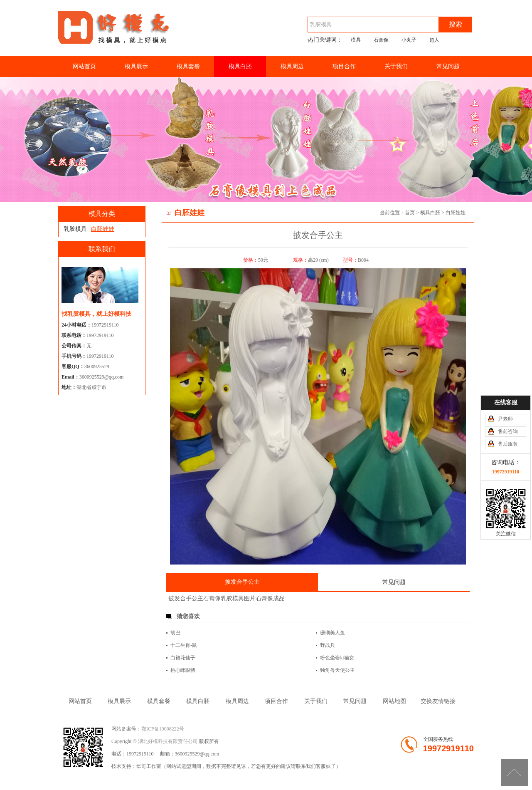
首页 (410, 213)
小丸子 (409, 40)
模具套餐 (188, 66)
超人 (434, 40)
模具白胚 (240, 66)
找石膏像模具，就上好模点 (116, 35)
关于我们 (396, 66)
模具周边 (292, 66)
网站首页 (84, 66)
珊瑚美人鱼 (332, 633)
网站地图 (394, 701)
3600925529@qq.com (102, 377)
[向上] (514, 772)
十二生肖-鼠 (184, 645)
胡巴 (175, 633)
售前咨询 (508, 431)
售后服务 (508, 444)
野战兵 (328, 645)
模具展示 (136, 66)
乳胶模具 (75, 229)
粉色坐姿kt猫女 (337, 658)
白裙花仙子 (183, 658)
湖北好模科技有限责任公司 (168, 741)
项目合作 (344, 66)
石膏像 (381, 40)
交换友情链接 (438, 701)
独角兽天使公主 (337, 670)
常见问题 (448, 66)
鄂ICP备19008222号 (163, 729)
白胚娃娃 (456, 213)
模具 (356, 40)
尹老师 (505, 419)
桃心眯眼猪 (183, 670)
